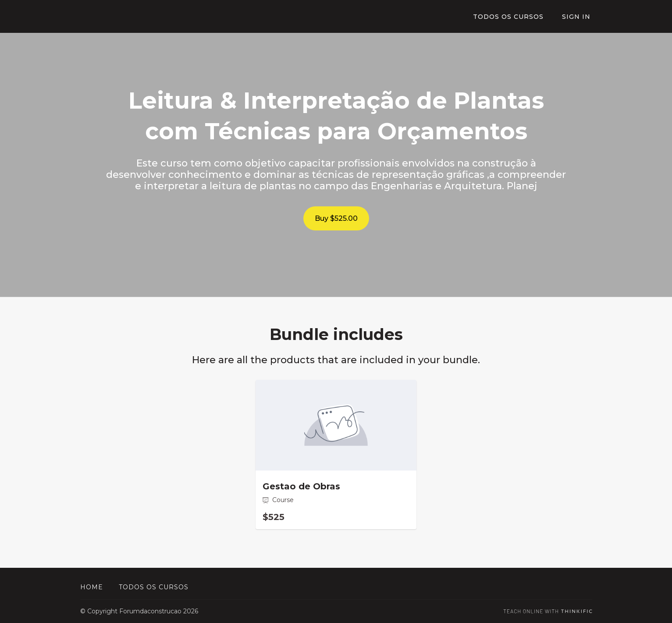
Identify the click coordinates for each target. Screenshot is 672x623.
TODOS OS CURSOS (513, 17)
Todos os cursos (154, 587)
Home (92, 587)
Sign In (578, 17)
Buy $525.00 (336, 218)
